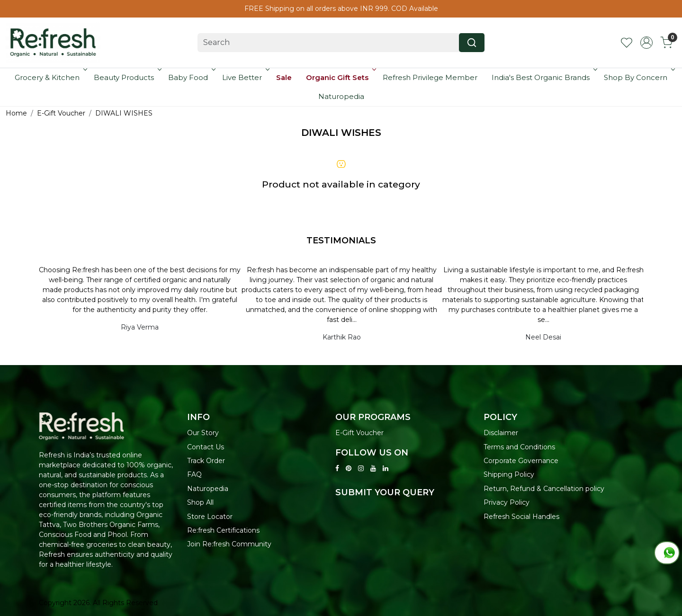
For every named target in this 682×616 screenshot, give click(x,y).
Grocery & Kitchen (50, 77)
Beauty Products (127, 77)
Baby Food (191, 77)
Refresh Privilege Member (430, 77)
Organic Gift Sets (340, 77)
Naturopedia (341, 96)
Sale (284, 77)
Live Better (245, 77)
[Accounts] (646, 43)
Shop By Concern (638, 77)
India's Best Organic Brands (543, 77)
